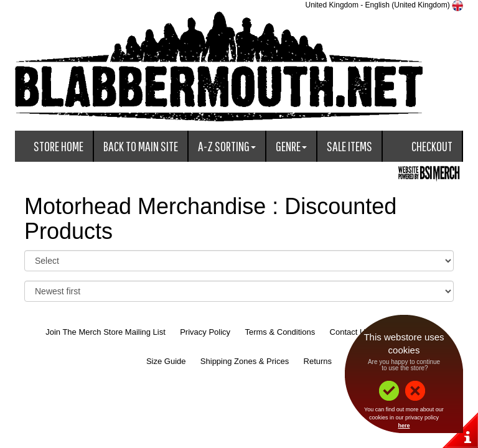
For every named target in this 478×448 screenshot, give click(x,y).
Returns (318, 361)
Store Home (59, 146)
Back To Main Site (141, 146)
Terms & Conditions (280, 332)
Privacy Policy (205, 332)
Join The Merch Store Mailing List (105, 332)
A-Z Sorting (227, 146)
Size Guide (166, 361)
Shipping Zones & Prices (245, 361)
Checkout (432, 146)
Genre (291, 146)
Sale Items (349, 146)
